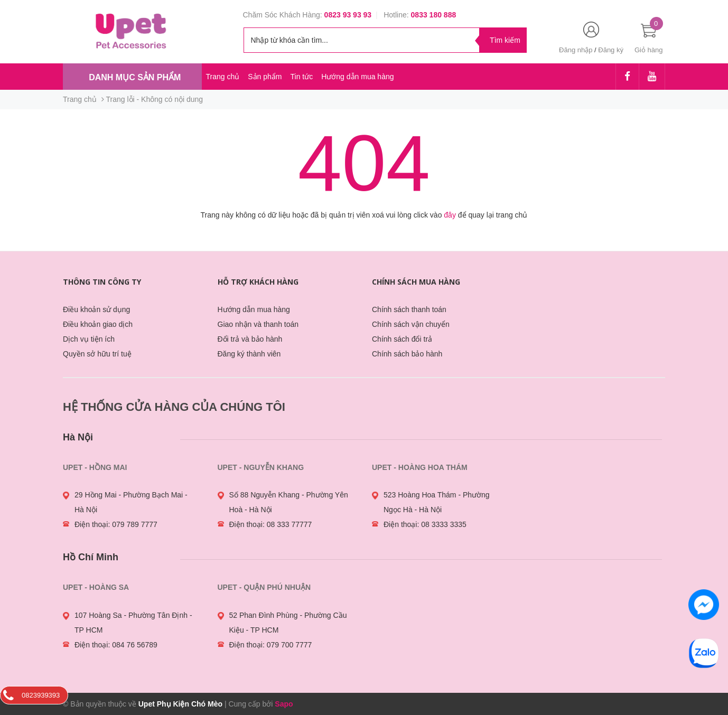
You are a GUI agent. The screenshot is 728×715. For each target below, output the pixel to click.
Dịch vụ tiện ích (89, 339)
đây (450, 215)
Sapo (284, 704)
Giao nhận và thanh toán (258, 324)
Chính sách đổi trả (402, 339)
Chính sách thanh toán (409, 309)
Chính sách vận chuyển (411, 324)
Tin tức (301, 77)
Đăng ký (611, 50)
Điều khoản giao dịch (98, 324)
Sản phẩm (265, 77)
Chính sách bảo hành (407, 354)
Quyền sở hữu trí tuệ (97, 354)
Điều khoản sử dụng (96, 309)
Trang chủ (223, 77)
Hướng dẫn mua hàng (357, 77)
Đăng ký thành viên (249, 354)
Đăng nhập (576, 50)
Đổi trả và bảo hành (250, 339)
